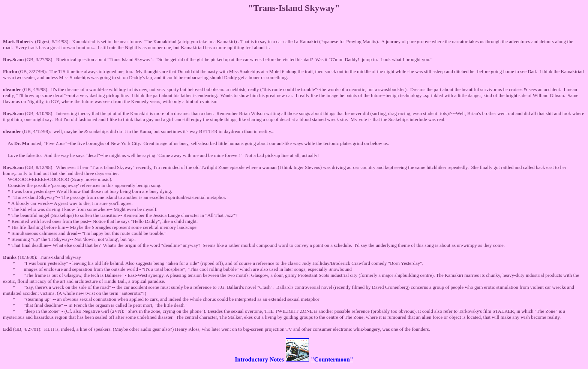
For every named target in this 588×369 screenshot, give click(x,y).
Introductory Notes (259, 359)
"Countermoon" (332, 359)
